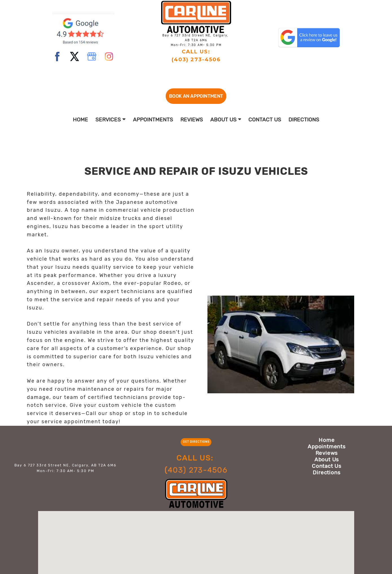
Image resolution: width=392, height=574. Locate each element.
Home (80, 120)
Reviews (192, 120)
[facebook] (57, 56)
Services (110, 120)
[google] (92, 56)
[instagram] (109, 56)
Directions (304, 120)
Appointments (153, 120)
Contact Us (265, 120)
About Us (226, 120)
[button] (196, 96)
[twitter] (75, 56)
